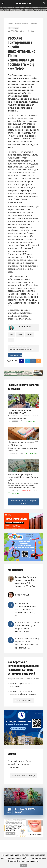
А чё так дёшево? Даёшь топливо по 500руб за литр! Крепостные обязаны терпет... (27, 627)
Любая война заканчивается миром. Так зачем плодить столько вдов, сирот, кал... (26, 609)
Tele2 (11, 335)
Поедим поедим (23, 595)
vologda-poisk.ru (23, 4)
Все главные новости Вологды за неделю (24, 502)
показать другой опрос (23, 700)
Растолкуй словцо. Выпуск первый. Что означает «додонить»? (20, 764)
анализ (30, 335)
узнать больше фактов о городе (23, 776)
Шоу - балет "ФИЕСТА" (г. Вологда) (25, 811)
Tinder (20, 335)
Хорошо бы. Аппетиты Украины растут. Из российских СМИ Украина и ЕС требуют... (27, 582)
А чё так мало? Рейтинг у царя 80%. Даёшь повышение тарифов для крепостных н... (27, 643)
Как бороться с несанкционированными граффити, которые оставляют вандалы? (23, 668)
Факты (12, 754)
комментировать (16, 355)
